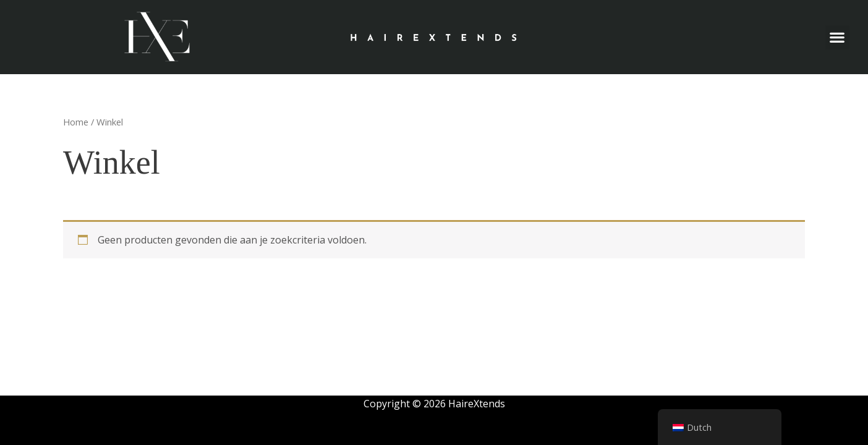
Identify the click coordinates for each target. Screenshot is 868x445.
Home (76, 122)
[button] (837, 37)
